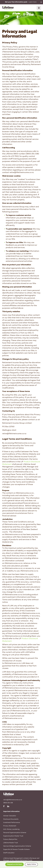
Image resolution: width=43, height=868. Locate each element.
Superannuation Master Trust (13, 836)
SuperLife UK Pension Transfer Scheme (16, 849)
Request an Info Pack (14, 864)
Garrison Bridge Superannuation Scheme (17, 846)
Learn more (21, 2)
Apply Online (31, 864)
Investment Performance (12, 823)
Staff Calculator (9, 853)
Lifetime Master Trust (11, 843)
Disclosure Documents (11, 819)
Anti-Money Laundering (11, 829)
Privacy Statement (10, 826)
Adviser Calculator (10, 816)
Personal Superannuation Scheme (15, 833)
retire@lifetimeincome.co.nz (13, 800)
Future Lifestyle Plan (10, 839)
